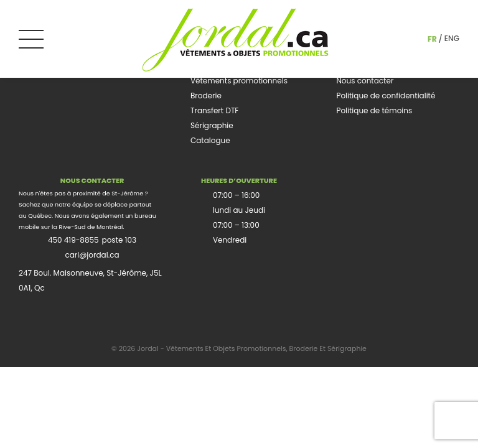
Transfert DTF (215, 110)
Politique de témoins (374, 110)
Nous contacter (365, 81)
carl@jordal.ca (92, 255)
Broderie (206, 96)
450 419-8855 (73, 240)
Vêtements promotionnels (239, 81)
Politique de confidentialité (386, 96)
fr (432, 39)
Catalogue (210, 140)
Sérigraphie (212, 125)
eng (452, 38)
